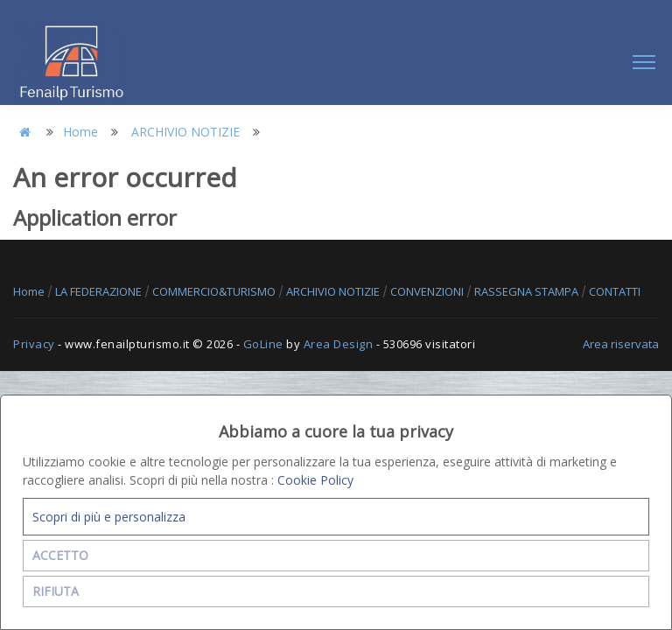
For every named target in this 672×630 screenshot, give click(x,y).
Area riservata (621, 344)
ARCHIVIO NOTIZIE (185, 132)
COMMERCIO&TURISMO (215, 291)
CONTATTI (615, 291)
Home (80, 132)
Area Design (339, 344)
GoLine (263, 344)
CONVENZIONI (428, 291)
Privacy (34, 344)
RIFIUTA (56, 591)
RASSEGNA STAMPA (528, 291)
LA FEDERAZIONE (100, 291)
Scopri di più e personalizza (109, 517)
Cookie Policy (315, 480)
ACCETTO (60, 555)
